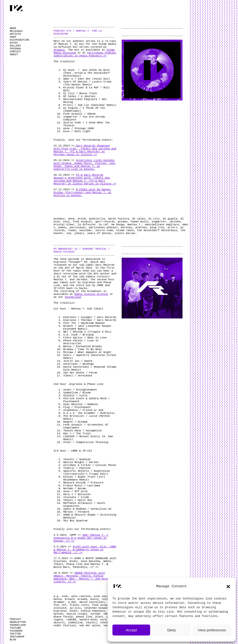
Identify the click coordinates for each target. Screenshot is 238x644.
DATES (14, 43)
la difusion (87, 225)
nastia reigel (77, 614)
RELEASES (16, 31)
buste (95, 599)
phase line (84, 617)
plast (99, 617)
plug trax (157, 227)
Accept (131, 630)
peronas (127, 227)
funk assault (82, 222)
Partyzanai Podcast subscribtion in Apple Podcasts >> (85, 54)
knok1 (74, 611)
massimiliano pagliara (162, 225)
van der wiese (90, 626)
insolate (60, 608)
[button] (228, 587)
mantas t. (135, 225)
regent (58, 620)
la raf (103, 225)
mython (58, 614)
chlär (106, 599)
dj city (154, 219)
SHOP (13, 37)
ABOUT (14, 54)
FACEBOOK (16, 631)
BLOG (13, 640)
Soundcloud (73, 297)
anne (71, 219)
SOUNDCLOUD (18, 625)
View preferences (212, 630)
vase (107, 626)
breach (70, 599)
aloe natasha (103, 596)
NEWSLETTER (18, 622)
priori (173, 227)
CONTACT (15, 52)
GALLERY (15, 46)
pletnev (141, 227)
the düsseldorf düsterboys (157, 230)
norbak (95, 614)
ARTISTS (15, 34)
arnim (82, 219)
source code (104, 230)
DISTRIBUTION (19, 40)
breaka (82, 599)
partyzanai (78, 227)
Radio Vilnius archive (91, 294)
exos (66, 222)
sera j (105, 620)
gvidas (123, 222)
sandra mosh (88, 620)
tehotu (105, 623)
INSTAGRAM (17, 637)
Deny (171, 630)
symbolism (75, 623)
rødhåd (71, 620)
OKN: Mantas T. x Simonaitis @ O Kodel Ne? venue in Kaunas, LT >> (81, 538)
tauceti (91, 623)
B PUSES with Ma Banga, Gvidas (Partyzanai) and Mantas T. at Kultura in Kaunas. (82, 192)
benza (58, 599)
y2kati (79, 233)
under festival (65, 626)
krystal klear (64, 225)
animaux (59, 219)
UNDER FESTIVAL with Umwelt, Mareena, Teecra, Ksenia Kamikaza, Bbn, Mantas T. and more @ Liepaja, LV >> (82, 577)
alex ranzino (81, 596)
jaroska (175, 222)
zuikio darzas (125, 233)
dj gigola (170, 219)
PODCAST (15, 619)
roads (72, 230)
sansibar (86, 230)
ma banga (118, 225)
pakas (62, 227)
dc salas (139, 219)
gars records (105, 222)
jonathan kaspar (96, 608)
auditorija (97, 219)
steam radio (125, 230)
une (69, 233)
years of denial (99, 233)
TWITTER (15, 634)
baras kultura (119, 219)
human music (140, 222)
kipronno (60, 611)
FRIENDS (15, 49)
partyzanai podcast (103, 227)
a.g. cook (61, 596)
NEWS (13, 28)
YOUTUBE (15, 628)
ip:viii (75, 608)
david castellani (92, 602)
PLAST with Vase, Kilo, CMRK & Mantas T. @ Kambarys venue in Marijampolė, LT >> (85, 550)
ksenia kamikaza (93, 611)
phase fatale (63, 617)
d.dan (72, 602)
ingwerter (159, 222)
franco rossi (79, 605)
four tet (60, 605)
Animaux (59, 50)
